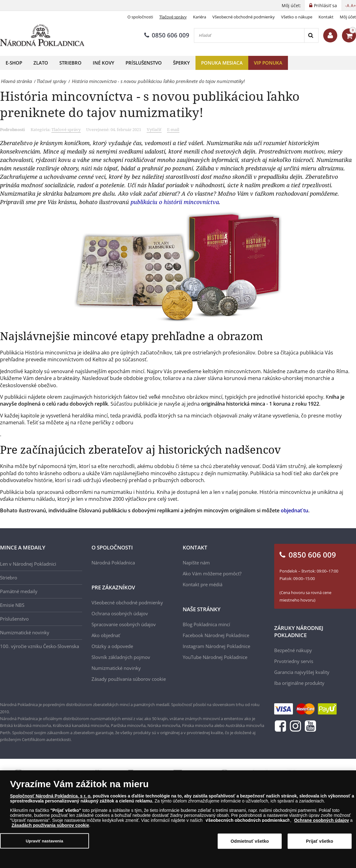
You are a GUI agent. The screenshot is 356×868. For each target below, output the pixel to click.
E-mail (173, 129)
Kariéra (200, 17)
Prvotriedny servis (294, 661)
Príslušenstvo (144, 63)
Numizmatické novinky (25, 632)
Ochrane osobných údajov (322, 820)
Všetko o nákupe (297, 17)
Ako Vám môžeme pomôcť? (212, 573)
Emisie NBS (12, 605)
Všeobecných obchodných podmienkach (248, 820)
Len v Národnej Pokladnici (28, 564)
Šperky (181, 63)
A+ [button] (353, 5)
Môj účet (348, 17)
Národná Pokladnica (113, 563)
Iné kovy (104, 63)
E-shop (14, 63)
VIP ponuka (268, 63)
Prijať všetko (320, 841)
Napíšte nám (196, 563)
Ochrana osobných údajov (120, 613)
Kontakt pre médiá (203, 584)
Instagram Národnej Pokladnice (216, 646)
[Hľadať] (249, 35)
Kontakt (326, 17)
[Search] (311, 35)
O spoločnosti (140, 17)
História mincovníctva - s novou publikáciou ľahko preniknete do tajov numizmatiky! (150, 104)
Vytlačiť (154, 129)
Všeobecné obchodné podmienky (244, 17)
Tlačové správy (173, 17)
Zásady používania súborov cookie (129, 679)
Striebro (70, 63)
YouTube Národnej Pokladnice (215, 657)
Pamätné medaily (19, 591)
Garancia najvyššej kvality (302, 672)
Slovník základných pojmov (121, 657)
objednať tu (294, 510)
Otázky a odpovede (112, 646)
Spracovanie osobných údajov (124, 624)
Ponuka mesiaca (222, 63)
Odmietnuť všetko (250, 841)
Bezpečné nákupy (293, 650)
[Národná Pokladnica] (42, 35)
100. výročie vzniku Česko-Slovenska (40, 646)
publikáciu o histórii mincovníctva (175, 202)
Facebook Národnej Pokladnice (216, 635)
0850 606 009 (167, 35)
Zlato (41, 63)
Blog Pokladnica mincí (206, 624)
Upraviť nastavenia (45, 841)
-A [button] (347, 5)
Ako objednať (106, 635)
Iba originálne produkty (299, 683)
